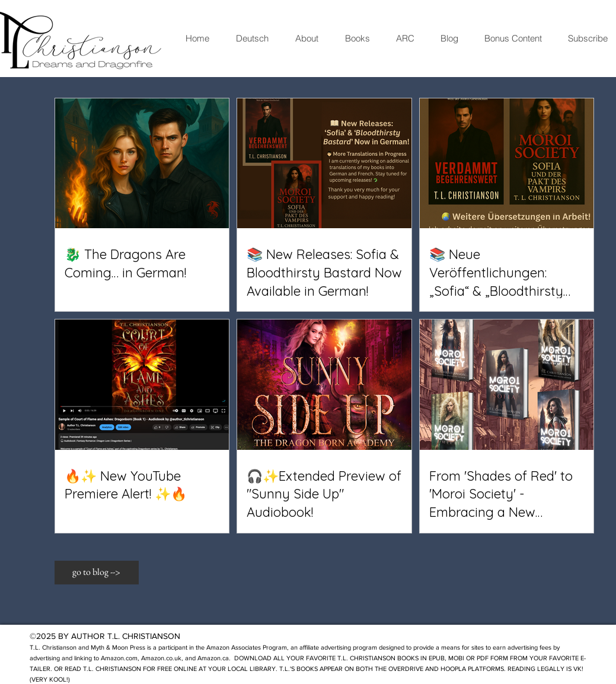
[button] (97, 573)
